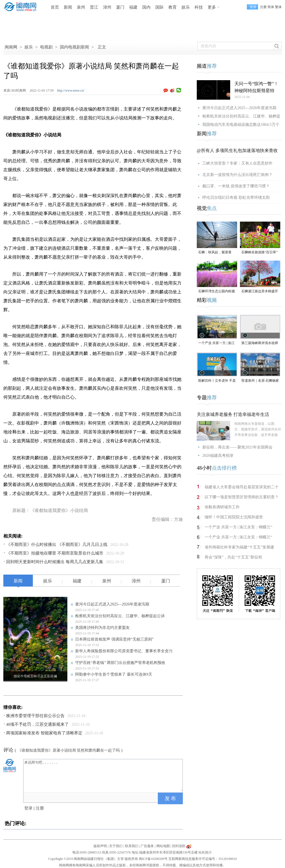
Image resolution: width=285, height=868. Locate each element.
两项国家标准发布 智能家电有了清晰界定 (44, 733)
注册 (263, 7)
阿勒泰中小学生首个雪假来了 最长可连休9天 (114, 674)
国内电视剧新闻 (74, 47)
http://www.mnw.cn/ (71, 90)
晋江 (94, 7)
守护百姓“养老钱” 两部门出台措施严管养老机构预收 (120, 663)
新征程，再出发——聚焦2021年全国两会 (237, 447)
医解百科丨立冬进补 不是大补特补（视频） (217, 381)
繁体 (278, 7)
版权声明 (100, 846)
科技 (199, 7)
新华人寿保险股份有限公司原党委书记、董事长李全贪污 (124, 651)
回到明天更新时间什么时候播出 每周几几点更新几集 (55, 562)
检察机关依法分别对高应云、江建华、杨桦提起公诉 (120, 616)
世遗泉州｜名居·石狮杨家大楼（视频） (260, 381)
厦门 (120, 7)
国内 (146, 7)
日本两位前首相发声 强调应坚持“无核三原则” (114, 639)
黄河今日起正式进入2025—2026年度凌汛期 (112, 604)
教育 (173, 7)
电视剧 (46, 47)
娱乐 (186, 7)
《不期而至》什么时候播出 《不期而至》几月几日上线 (57, 545)
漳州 (107, 7)
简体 (271, 7)
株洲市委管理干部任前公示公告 (35, 716)
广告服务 (147, 846)
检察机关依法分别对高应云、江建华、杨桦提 (241, 116)
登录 (28, 808)
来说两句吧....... (104, 775)
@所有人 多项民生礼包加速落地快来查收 (237, 150)
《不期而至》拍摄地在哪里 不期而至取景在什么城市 (55, 553)
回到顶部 (179, 846)
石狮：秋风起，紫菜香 (215, 252)
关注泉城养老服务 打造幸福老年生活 (233, 414)
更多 (212, 7)
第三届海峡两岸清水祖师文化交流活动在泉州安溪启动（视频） (260, 343)
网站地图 (163, 846)
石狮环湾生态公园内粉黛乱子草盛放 (217, 292)
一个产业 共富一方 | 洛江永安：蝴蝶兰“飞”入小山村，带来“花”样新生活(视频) (217, 343)
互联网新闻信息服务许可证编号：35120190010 (203, 859)
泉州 (81, 7)
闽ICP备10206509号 (153, 859)
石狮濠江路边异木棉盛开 (260, 291)
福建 (133, 7)
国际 (159, 7)
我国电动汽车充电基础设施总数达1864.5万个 (241, 125)
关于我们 (116, 846)
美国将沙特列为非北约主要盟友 (102, 628)
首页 (55, 7)
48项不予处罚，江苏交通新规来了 (37, 724)
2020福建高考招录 (218, 456)
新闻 (68, 7)
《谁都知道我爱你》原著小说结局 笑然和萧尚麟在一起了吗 (69, 750)
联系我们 (132, 846)
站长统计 (205, 852)
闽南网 (11, 47)
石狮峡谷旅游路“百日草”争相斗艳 (260, 253)
